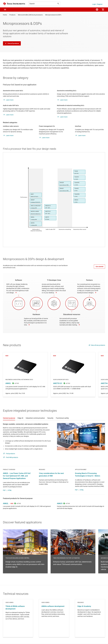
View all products (12, 43)
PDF (4, 490)
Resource (90, 618)
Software (19, 280)
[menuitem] (97, 10)
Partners (89, 280)
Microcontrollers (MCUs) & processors (30, 15)
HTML (10, 490)
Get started (99, 267)
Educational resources (72, 314)
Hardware (36, 314)
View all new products (97, 345)
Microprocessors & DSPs (53, 15)
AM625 (60, 503)
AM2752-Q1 (73, 375)
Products (12, 15)
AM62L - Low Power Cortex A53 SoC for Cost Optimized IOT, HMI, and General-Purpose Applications (17, 476)
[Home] (14, 4)
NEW (12, 504)
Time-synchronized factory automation (73, 551)
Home (5, 15)
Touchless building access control (25, 551)
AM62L (25, 375)
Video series (18, 618)
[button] (5, 10)
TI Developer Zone (54, 280)
